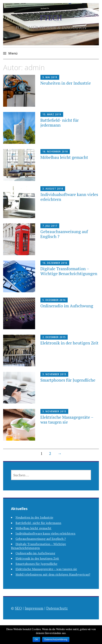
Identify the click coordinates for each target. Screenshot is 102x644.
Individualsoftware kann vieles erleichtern (69, 197)
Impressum (34, 608)
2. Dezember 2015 (54, 337)
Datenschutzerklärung (56, 640)
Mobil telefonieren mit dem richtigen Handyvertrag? (53, 574)
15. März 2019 (52, 114)
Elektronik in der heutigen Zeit (69, 343)
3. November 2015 (54, 374)
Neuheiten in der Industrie (66, 83)
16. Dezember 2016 (55, 263)
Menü (13, 53)
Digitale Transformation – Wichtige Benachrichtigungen (69, 271)
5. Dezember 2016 (54, 300)
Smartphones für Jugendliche (68, 380)
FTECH (51, 18)
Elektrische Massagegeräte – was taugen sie (67, 420)
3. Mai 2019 (50, 77)
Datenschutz (57, 608)
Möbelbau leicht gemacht (64, 157)
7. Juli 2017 (50, 226)
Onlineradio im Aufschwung (67, 306)
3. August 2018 (53, 189)
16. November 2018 (55, 152)
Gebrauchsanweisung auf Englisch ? (64, 234)
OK (36, 640)
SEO (18, 608)
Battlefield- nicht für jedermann (60, 123)
